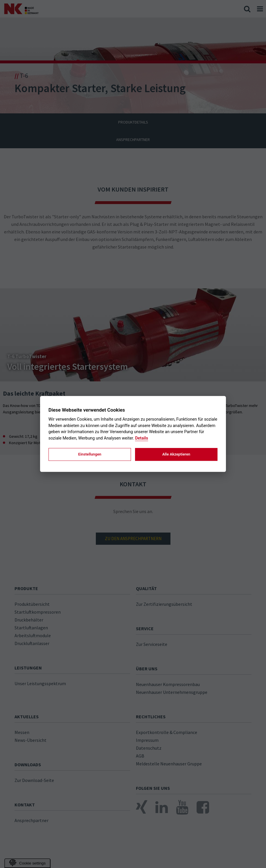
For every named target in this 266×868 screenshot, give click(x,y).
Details (142, 438)
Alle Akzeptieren (176, 454)
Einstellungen (90, 454)
